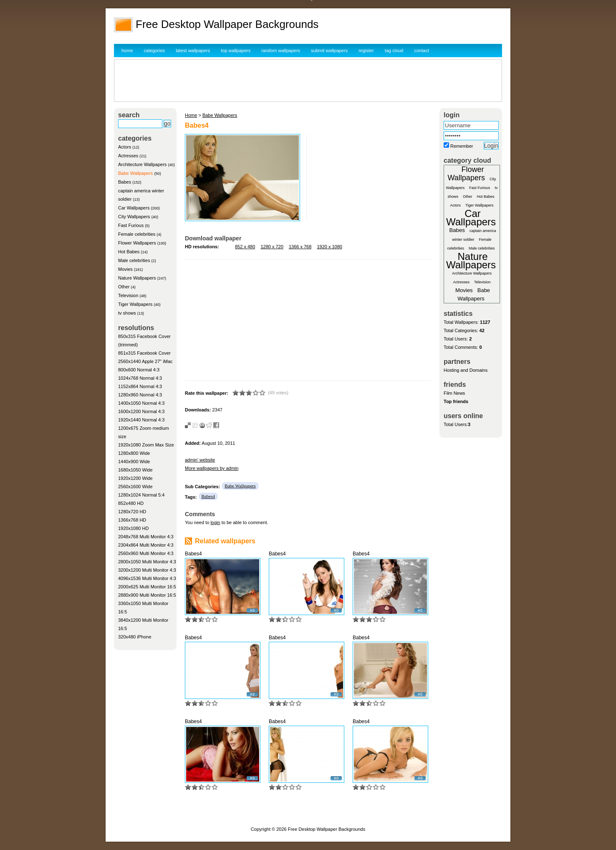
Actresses (128, 156)
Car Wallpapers (134, 208)
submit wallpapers (329, 50)
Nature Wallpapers (137, 278)
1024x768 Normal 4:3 (140, 378)
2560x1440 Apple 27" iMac (145, 361)
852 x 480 (245, 247)
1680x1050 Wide (135, 470)
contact (422, 50)
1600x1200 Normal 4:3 (141, 411)
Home (191, 115)
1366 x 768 (300, 247)
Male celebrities (134, 260)
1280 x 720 (272, 247)
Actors (125, 147)
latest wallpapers (193, 50)
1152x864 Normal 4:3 (140, 386)
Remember (462, 146)
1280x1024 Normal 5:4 (141, 495)
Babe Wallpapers (135, 173)
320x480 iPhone (135, 637)
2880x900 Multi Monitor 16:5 (147, 595)
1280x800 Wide (134, 453)
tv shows (127, 313)
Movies (125, 269)
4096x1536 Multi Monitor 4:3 (147, 578)
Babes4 (208, 496)
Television (128, 295)
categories (155, 50)
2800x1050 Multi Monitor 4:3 (147, 562)
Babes (125, 182)
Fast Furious (131, 225)
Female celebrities (137, 234)
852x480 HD (131, 503)
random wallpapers (281, 50)
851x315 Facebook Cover (144, 353)
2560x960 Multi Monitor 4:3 (146, 553)
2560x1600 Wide (135, 487)
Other (124, 287)
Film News (454, 393)
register (366, 50)
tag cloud (394, 50)
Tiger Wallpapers (135, 304)
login (215, 522)
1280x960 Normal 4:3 (140, 395)
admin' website (200, 460)
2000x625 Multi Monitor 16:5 (147, 587)
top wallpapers (236, 50)
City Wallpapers (134, 217)
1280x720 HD (132, 512)
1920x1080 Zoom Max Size (146, 445)
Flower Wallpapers (137, 243)
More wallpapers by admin (212, 468)
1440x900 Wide (134, 462)
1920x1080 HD (133, 528)
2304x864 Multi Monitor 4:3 (146, 545)
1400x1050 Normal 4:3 (141, 403)
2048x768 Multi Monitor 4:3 (146, 537)
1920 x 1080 (329, 247)
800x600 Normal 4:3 (139, 370)
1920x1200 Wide (135, 478)
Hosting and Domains (466, 370)
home (127, 50)
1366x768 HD (132, 520)
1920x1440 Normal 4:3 (141, 420)
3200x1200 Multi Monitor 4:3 (147, 570)
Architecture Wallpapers (142, 164)
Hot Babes (129, 252)
